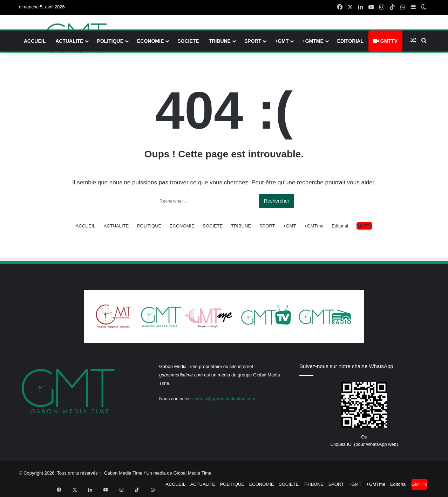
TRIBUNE (220, 41)
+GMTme (313, 41)
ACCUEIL (35, 41)
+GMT (282, 41)
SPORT (253, 41)
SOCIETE (188, 41)
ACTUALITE (69, 41)
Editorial (350, 41)
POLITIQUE (110, 41)
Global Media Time (192, 473)
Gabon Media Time (123, 473)
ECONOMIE (150, 41)
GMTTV (385, 41)
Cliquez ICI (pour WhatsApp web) (364, 444)
